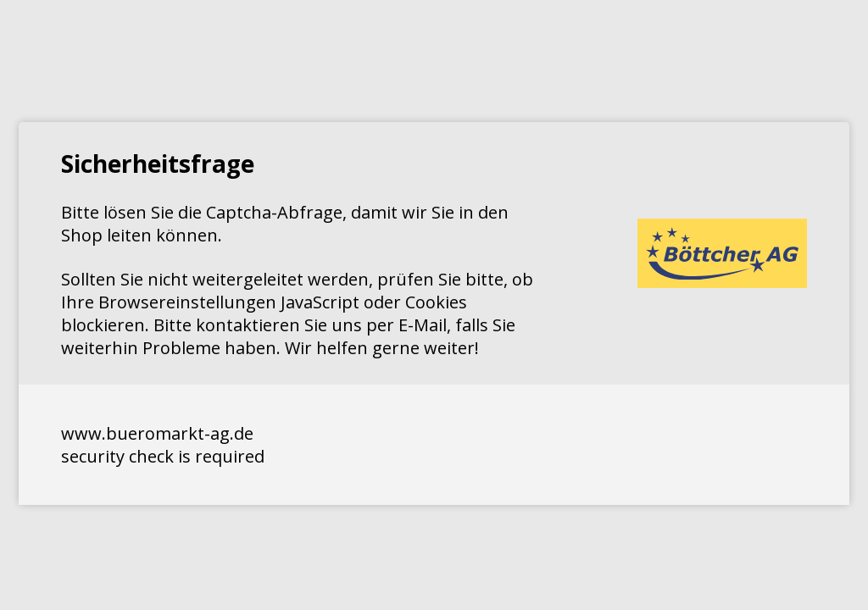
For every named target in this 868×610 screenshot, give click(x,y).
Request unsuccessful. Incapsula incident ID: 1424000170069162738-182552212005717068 (434, 305)
